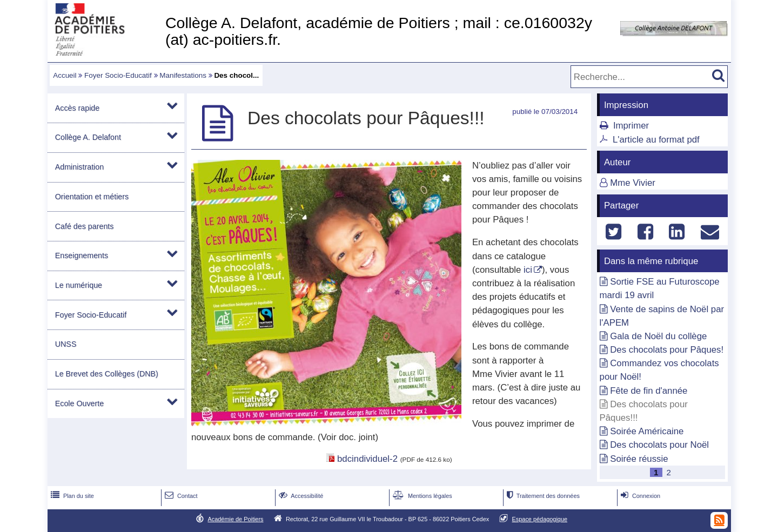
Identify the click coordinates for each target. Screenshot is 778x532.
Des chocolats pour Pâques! (667, 350)
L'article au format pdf (656, 140)
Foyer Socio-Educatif (118, 75)
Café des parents (85, 226)
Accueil (65, 75)
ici (528, 270)
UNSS (66, 344)
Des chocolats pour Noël (659, 445)
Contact (180, 496)
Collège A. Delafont (88, 137)
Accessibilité (300, 496)
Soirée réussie (639, 459)
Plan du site (71, 496)
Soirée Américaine (647, 431)
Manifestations (183, 75)
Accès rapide (77, 108)
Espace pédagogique (540, 519)
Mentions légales (421, 496)
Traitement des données (542, 496)
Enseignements (82, 255)
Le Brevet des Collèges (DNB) (107, 374)
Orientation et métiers (92, 197)
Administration (79, 167)
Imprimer (631, 126)
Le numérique (79, 285)
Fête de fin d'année (649, 391)
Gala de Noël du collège (658, 336)
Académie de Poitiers (235, 519)
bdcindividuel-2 (367, 459)
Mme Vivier (633, 183)
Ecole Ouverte (79, 403)
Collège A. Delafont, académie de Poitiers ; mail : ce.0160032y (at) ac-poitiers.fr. (379, 31)
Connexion (639, 496)
